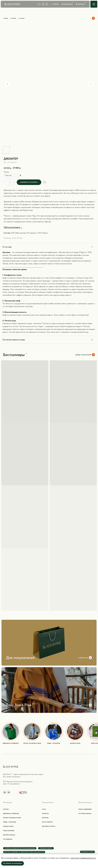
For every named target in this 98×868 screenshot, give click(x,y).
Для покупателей (20, 658)
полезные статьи (81, 705)
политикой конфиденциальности (83, 858)
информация (83, 658)
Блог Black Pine (19, 705)
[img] (94, 4)
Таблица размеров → (13, 227)
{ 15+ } (34, 704)
